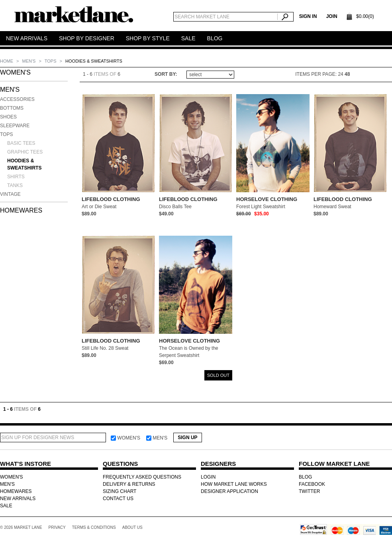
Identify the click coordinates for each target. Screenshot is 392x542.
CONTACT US (118, 499)
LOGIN (208, 477)
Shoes (8, 117)
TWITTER (309, 491)
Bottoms (12, 108)
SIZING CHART (120, 491)
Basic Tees (21, 143)
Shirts (16, 177)
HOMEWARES (21, 210)
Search (285, 17)
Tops (51, 61)
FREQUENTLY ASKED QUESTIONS (142, 477)
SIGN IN (308, 16)
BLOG (305, 477)
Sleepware (15, 126)
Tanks (15, 185)
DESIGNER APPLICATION (229, 491)
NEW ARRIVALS (18, 499)
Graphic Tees (25, 152)
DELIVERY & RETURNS (129, 484)
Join (332, 16)
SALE (6, 506)
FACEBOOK (312, 484)
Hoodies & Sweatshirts (24, 164)
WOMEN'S (15, 72)
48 (347, 74)
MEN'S (30, 61)
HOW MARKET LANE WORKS (234, 484)
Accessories (17, 99)
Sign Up (187, 438)
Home (7, 61)
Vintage (10, 194)
